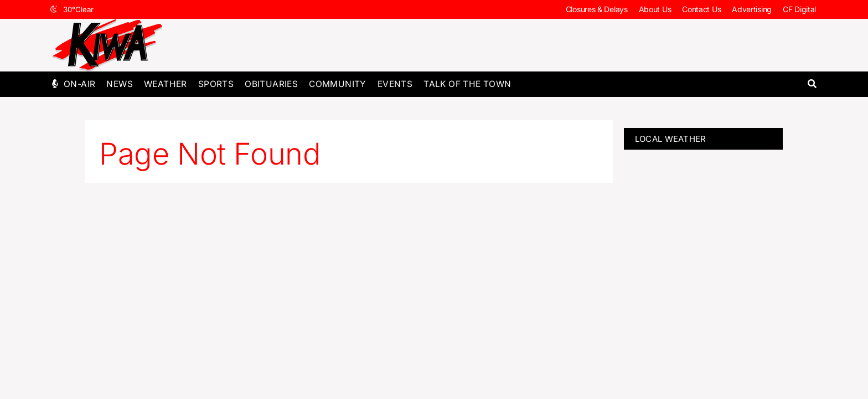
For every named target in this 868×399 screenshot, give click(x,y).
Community (338, 84)
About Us (655, 9)
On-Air (79, 84)
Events (395, 84)
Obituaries (271, 84)
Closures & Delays (597, 9)
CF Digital (799, 9)
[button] (812, 84)
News (120, 84)
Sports (216, 84)
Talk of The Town (467, 84)
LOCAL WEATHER (671, 139)
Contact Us (701, 9)
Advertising (752, 9)
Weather (166, 84)
